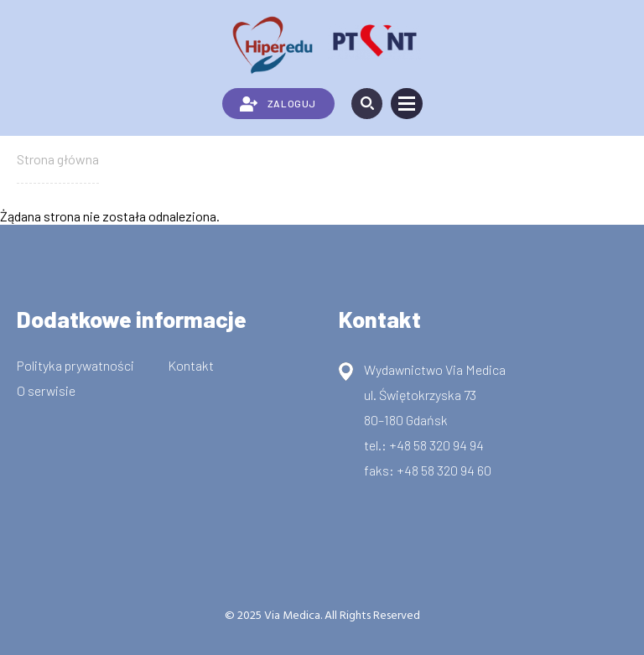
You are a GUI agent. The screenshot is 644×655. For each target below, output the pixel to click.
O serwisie (46, 390)
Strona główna (58, 159)
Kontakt (191, 365)
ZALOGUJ (278, 104)
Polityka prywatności (75, 365)
